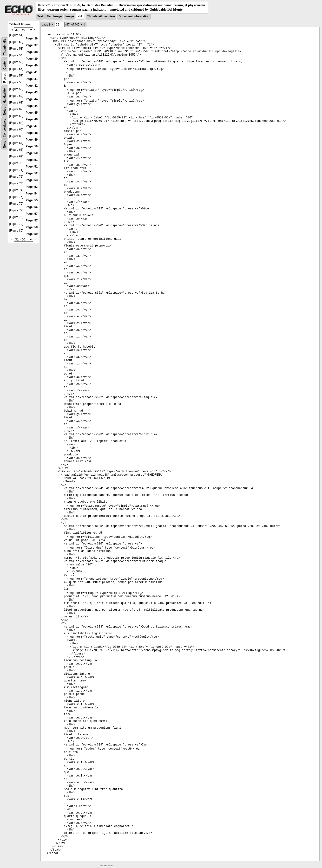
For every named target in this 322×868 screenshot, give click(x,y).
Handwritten (5, 95)
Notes (5, 111)
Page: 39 (32, 59)
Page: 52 (32, 173)
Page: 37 (32, 45)
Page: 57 (32, 214)
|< (50, 25)
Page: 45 (32, 113)
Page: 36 (32, 39)
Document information (134, 16)
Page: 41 (32, 72)
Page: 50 (32, 146)
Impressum (106, 865)
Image (70, 16)
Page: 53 (32, 180)
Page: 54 (32, 194)
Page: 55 (32, 200)
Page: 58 (32, 227)
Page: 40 (32, 65)
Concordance (5, 128)
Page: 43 (32, 92)
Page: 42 (32, 86)
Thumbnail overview (101, 16)
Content (5, 64)
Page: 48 (32, 133)
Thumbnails (5, 47)
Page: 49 (32, 140)
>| (84, 25)
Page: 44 (32, 99)
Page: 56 (32, 207)
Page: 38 (32, 52)
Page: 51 (32, 160)
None (5, 144)
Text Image (54, 16)
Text (40, 16)
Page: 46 (32, 119)
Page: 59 (32, 234)
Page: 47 (32, 126)
